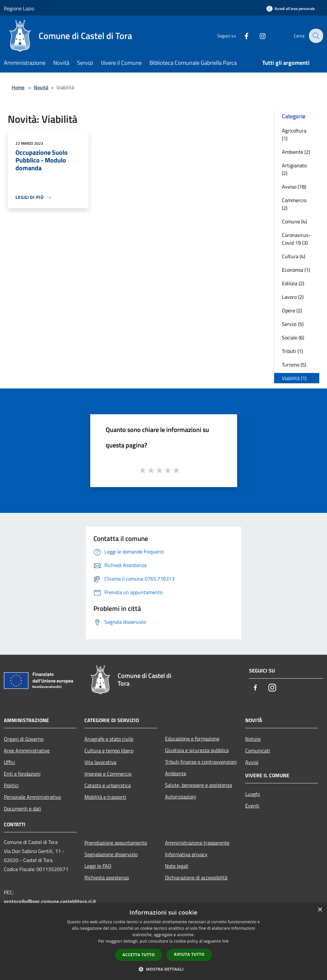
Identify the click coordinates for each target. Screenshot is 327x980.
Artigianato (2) (294, 169)
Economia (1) (296, 270)
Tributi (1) (292, 351)
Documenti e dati (23, 808)
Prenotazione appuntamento (116, 843)
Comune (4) (294, 221)
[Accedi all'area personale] (291, 9)
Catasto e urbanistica (108, 785)
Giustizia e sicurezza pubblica (197, 750)
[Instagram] (258, 36)
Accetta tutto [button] (139, 955)
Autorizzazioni (181, 797)
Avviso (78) (294, 187)
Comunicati (258, 750)
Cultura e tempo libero (109, 750)
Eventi (252, 806)
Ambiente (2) (296, 152)
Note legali (177, 866)
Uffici (10, 762)
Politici (11, 785)
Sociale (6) (293, 338)
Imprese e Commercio (108, 774)
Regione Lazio (19, 8)
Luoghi (253, 794)
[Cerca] (315, 36)
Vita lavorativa (100, 762)
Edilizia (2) (293, 283)
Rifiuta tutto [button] (189, 954)
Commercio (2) (294, 204)
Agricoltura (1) (294, 134)
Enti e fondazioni (22, 774)
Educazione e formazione (192, 739)
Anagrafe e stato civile (109, 739)
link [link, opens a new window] (225, 941)
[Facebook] (242, 36)
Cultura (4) (293, 256)
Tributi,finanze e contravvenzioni (201, 762)
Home (18, 87)
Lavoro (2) (293, 297)
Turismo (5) (294, 365)
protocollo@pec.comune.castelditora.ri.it (50, 901)
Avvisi (252, 762)
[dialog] (163, 941)
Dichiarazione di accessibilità (196, 877)
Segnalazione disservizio (111, 854)
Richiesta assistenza (107, 877)
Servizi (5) (293, 324)
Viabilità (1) (294, 378)
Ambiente (176, 773)
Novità (41, 87)
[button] (164, 969)
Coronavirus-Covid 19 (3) (296, 239)
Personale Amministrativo (32, 797)
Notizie (253, 739)
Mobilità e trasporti (105, 797)
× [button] (320, 910)
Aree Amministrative (27, 750)
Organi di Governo (24, 739)
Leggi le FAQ (98, 866)
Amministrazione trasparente (197, 843)
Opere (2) (292, 310)
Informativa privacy (186, 854)
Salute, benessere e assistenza (198, 785)
